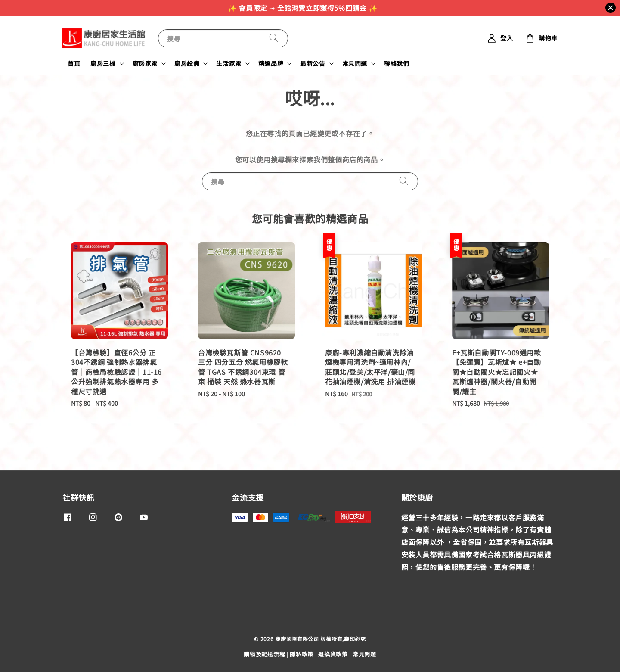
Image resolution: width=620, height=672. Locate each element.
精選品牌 (271, 63)
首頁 (74, 63)
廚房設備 (187, 63)
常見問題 (355, 63)
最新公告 (313, 63)
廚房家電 (145, 63)
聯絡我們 (397, 63)
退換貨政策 (333, 654)
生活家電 (229, 63)
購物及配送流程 (264, 654)
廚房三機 (103, 63)
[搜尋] (274, 38)
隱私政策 (302, 654)
